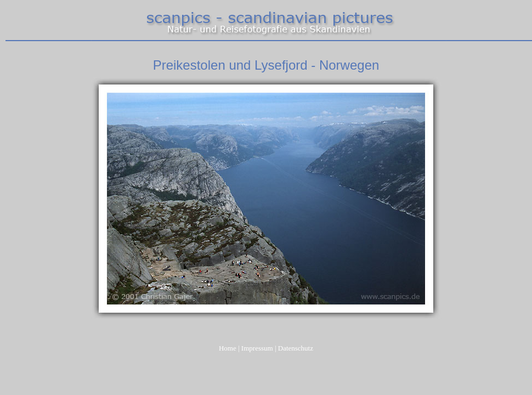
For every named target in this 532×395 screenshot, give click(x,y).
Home (228, 348)
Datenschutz (296, 348)
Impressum (257, 348)
